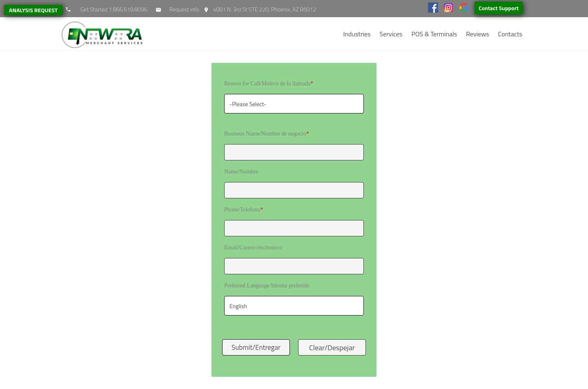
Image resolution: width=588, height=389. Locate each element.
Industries (357, 34)
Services (391, 34)
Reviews (477, 34)
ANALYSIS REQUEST (33, 10)
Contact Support (499, 8)
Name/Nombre (241, 172)
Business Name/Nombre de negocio (267, 134)
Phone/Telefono (244, 210)
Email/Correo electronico (253, 248)
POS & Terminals (434, 34)
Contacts (510, 34)
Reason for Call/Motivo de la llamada (269, 83)
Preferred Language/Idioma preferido (267, 286)
